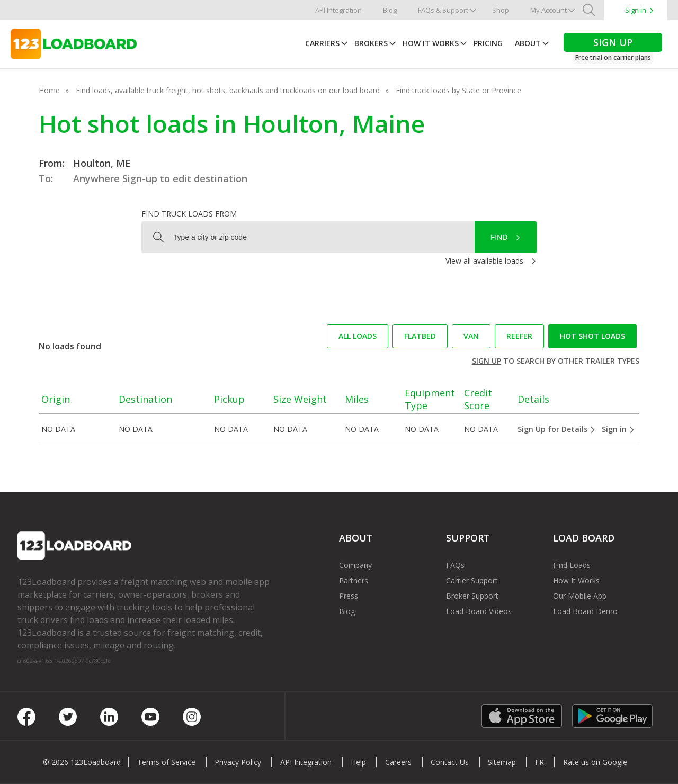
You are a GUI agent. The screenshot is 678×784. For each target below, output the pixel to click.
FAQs (455, 565)
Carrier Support (472, 580)
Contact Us (450, 762)
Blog (390, 10)
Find (499, 237)
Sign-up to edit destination (185, 178)
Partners (354, 580)
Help (358, 762)
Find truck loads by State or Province (458, 90)
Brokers (371, 43)
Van (471, 336)
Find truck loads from (189, 214)
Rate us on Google (595, 762)
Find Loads (572, 565)
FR (539, 762)
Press (349, 596)
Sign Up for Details (557, 429)
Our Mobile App (580, 596)
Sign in (636, 10)
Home (49, 90)
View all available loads (484, 261)
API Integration (338, 10)
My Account (548, 10)
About (528, 43)
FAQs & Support (443, 10)
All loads (358, 336)
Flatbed (420, 336)
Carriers (322, 43)
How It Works (431, 43)
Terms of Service (166, 762)
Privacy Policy (238, 762)
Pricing (488, 43)
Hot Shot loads (592, 336)
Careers (398, 762)
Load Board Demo (585, 611)
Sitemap (502, 762)
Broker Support (472, 596)
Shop (501, 10)
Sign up (487, 361)
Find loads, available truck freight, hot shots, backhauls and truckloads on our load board (228, 90)
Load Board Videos (479, 611)
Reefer (519, 336)
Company (355, 565)
